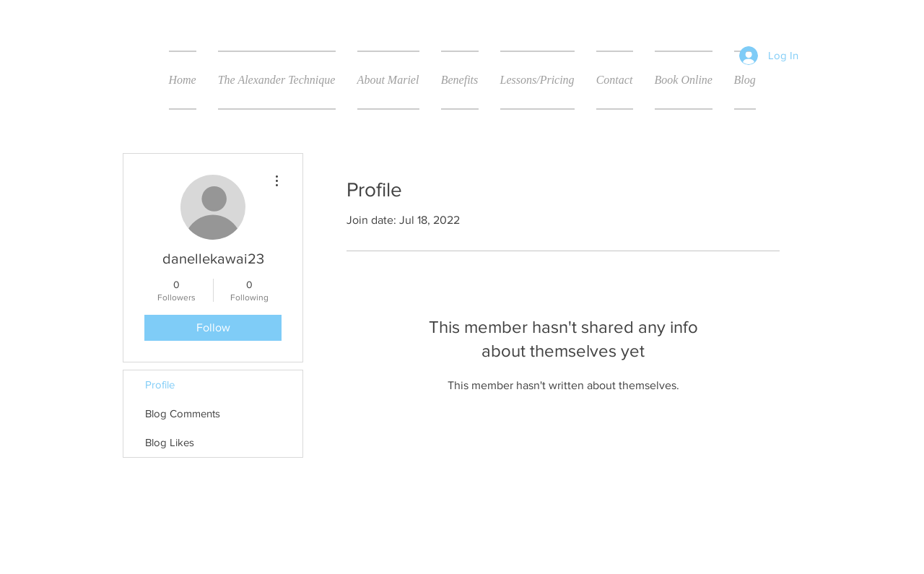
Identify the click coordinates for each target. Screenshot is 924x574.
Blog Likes (170, 442)
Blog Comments (183, 413)
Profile (160, 384)
